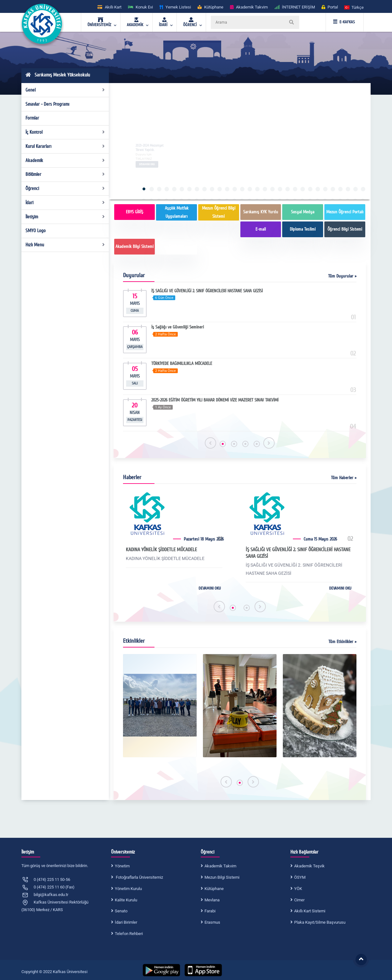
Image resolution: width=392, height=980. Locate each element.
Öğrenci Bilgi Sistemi (345, 229)
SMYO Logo (36, 231)
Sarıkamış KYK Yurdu (261, 212)
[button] (354, 7)
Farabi (210, 911)
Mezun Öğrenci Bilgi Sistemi (219, 212)
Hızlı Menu (65, 245)
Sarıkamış (177, 246)
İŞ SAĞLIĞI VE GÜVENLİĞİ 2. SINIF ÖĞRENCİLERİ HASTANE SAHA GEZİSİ (298, 553)
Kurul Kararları (65, 146)
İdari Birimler (126, 922)
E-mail (261, 229)
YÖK (298, 889)
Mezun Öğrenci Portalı (345, 212)
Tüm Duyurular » (342, 276)
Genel (65, 90)
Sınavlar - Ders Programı (47, 104)
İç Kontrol (65, 132)
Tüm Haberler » (344, 478)
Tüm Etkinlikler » (342, 642)
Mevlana (212, 900)
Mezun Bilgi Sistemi (222, 877)
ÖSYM (300, 877)
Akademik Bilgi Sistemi (134, 246)
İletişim (65, 217)
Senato (121, 911)
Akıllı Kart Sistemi (310, 911)
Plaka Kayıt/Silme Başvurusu (320, 922)
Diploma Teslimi (303, 229)
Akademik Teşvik (309, 866)
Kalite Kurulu (126, 900)
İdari (65, 203)
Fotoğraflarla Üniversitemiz (139, 877)
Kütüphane (214, 889)
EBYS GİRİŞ (134, 212)
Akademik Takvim (220, 866)
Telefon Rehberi (129, 934)
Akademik (65, 160)
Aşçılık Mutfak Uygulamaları (177, 212)
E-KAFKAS (344, 22)
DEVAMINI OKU (210, 588)
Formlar (32, 118)
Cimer (299, 900)
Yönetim (122, 866)
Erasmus (212, 922)
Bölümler (65, 174)
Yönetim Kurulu (128, 889)
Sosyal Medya (303, 212)
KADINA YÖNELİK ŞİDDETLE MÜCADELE (161, 550)
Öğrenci (65, 188)
